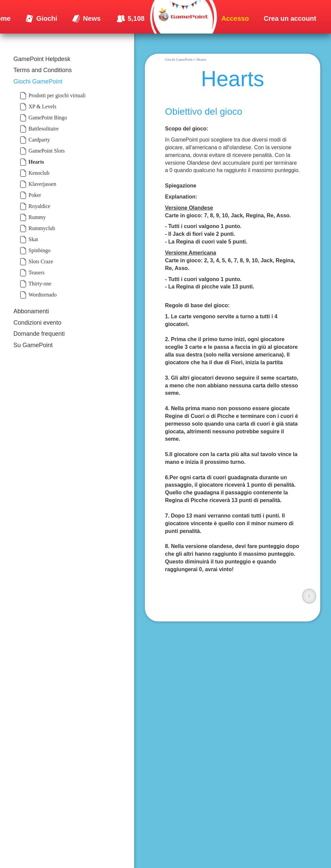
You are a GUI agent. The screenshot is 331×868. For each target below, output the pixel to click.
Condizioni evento (37, 323)
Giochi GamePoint (38, 82)
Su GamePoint (33, 345)
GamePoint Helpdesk (42, 59)
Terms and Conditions (43, 70)
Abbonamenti (31, 311)
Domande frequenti (39, 334)
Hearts (201, 59)
